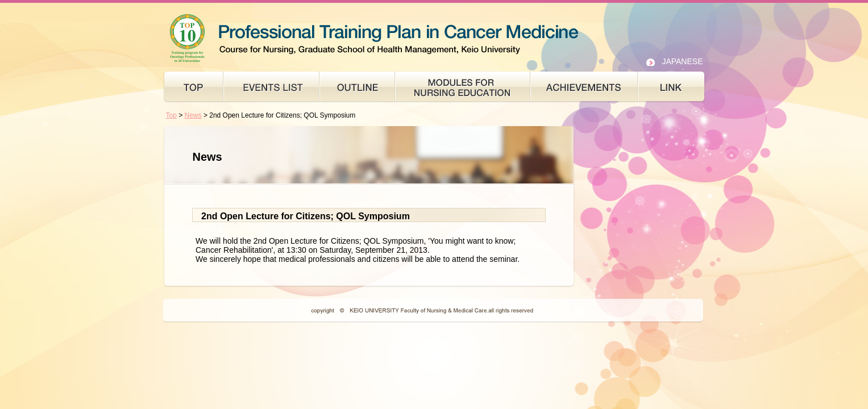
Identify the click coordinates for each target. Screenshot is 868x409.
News (193, 115)
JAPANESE (682, 61)
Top (171, 115)
